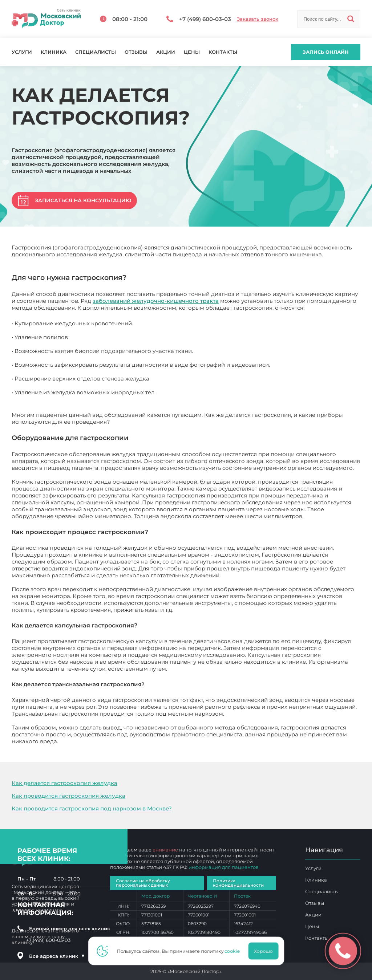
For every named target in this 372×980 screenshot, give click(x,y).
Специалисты (96, 52)
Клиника (54, 52)
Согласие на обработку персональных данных (143, 883)
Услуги (22, 52)
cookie (234, 951)
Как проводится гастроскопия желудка (68, 796)
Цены (192, 52)
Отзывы (136, 52)
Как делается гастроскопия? (100, 741)
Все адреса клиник (57, 956)
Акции (166, 52)
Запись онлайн (326, 52)
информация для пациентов (224, 867)
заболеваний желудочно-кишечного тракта (156, 301)
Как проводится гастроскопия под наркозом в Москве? (92, 808)
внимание (165, 850)
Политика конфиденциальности (238, 883)
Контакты (223, 52)
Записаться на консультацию (83, 200)
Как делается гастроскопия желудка (64, 783)
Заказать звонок (258, 19)
